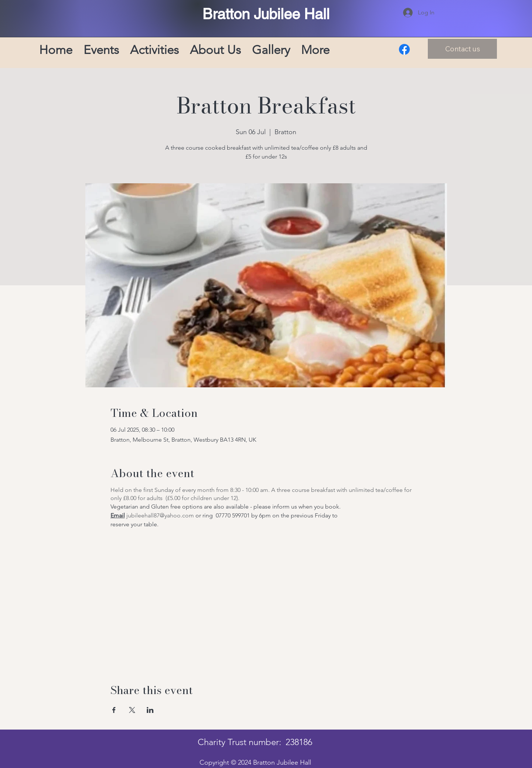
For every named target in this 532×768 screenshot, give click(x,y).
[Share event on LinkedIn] (150, 710)
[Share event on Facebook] (114, 710)
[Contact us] (462, 49)
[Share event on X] (132, 710)
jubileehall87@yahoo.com (160, 515)
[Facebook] (404, 49)
